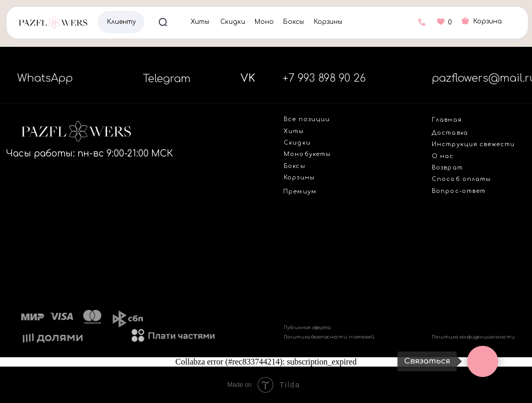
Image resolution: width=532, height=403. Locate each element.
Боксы (294, 22)
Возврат (447, 168)
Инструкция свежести (473, 144)
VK (248, 78)
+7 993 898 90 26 (324, 78)
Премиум (300, 192)
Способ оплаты (461, 179)
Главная (447, 120)
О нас (443, 156)
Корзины (328, 22)
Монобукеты (307, 154)
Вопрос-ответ (459, 191)
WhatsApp (45, 78)
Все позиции (307, 119)
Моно (264, 22)
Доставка (450, 133)
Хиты (200, 22)
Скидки (233, 22)
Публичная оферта (307, 328)
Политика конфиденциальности (473, 337)
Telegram (167, 79)
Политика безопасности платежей (329, 337)
